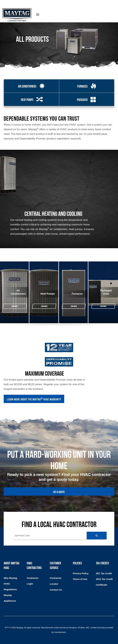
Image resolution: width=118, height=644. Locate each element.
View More (15, 306)
